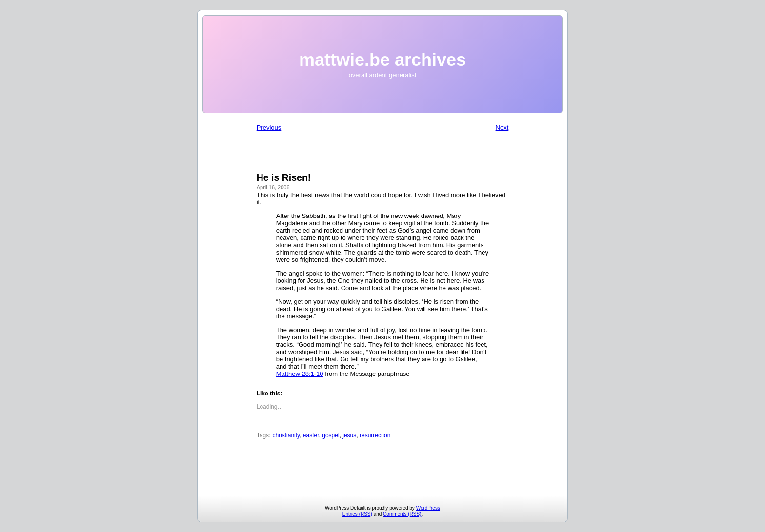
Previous (269, 128)
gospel (331, 435)
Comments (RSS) (402, 514)
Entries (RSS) (357, 514)
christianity (286, 435)
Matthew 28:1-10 (300, 374)
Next (502, 128)
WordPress (428, 508)
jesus (349, 435)
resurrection (375, 435)
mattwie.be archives (382, 60)
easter (311, 435)
